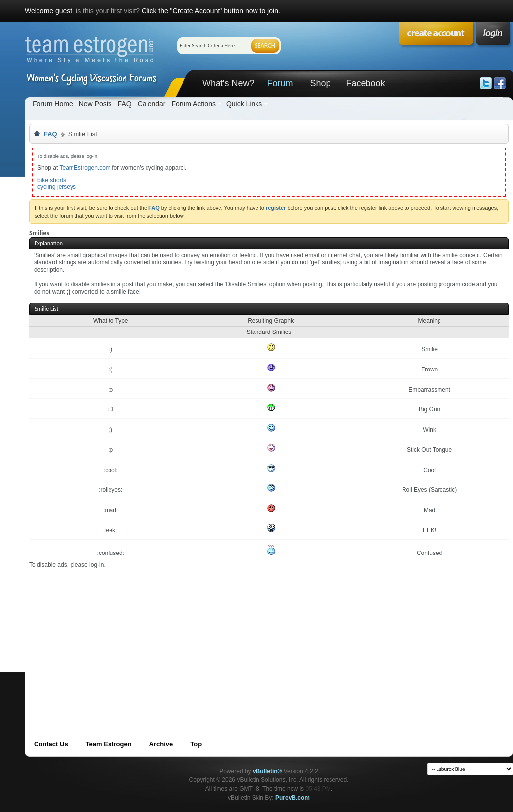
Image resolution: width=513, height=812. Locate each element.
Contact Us (51, 744)
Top (196, 744)
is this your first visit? (108, 11)
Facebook (365, 83)
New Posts (95, 104)
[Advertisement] (138, 638)
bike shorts (52, 180)
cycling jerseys (57, 187)
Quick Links (244, 104)
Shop (320, 83)
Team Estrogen (109, 744)
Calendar (152, 104)
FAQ (125, 104)
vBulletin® (267, 771)
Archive (161, 744)
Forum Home (53, 104)
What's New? (228, 83)
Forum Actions (193, 104)
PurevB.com (293, 798)
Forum (280, 83)
